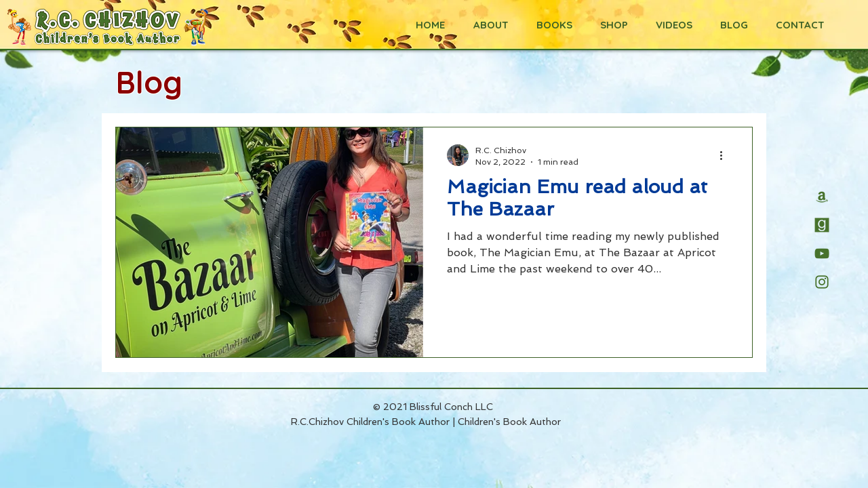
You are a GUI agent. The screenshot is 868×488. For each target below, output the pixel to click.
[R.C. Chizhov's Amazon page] (822, 197)
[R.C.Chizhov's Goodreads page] (822, 225)
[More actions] (726, 155)
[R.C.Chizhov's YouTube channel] (822, 253)
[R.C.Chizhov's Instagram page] (822, 282)
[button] (551, 25)
